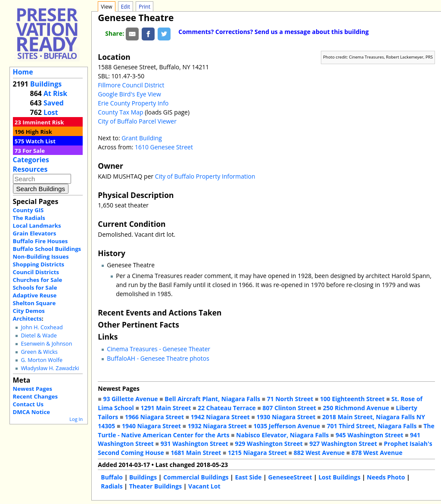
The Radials (29, 218)
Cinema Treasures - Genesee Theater (158, 349)
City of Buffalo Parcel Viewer (137, 121)
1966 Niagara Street (154, 417)
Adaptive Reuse (35, 295)
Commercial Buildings (196, 477)
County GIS (28, 210)
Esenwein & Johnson (46, 344)
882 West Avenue (319, 453)
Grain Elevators (35, 233)
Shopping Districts (39, 264)
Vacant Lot (204, 486)
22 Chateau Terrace (227, 408)
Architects (27, 318)
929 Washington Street (269, 444)
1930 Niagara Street (286, 417)
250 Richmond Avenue (356, 408)
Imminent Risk (43, 122)
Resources (30, 169)
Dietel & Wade (39, 335)
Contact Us (28, 404)
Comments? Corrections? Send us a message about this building (273, 32)
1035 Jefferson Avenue (287, 426)
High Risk (39, 132)
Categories (31, 160)
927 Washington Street (343, 444)
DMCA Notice (31, 412)
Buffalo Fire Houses (40, 241)
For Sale (34, 151)
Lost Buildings (339, 477)
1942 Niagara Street (220, 417)
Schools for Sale (35, 288)
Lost (51, 112)
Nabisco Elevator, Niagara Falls (282, 435)
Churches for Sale (38, 280)
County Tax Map (120, 112)
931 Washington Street (194, 444)
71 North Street (290, 399)
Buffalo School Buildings (47, 249)
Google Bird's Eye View (129, 94)
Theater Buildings (155, 486)
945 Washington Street (369, 435)
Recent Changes (36, 396)
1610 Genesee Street (164, 147)
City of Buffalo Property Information (205, 176)
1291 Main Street (166, 408)
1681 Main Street (196, 453)
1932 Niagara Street (217, 426)
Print (144, 7)
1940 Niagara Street (151, 426)
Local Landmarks (37, 226)
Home (23, 72)
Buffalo (112, 477)
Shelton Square (34, 303)
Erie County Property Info (133, 103)
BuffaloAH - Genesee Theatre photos (158, 358)
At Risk (55, 93)
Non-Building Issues (41, 257)
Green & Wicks (39, 352)
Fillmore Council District (131, 85)
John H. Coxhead (42, 327)
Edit (126, 7)
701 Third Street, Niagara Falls (372, 426)
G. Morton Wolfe (42, 360)
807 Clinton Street (289, 408)
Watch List (41, 141)
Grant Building (142, 138)
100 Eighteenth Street (352, 399)
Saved (54, 103)
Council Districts (36, 272)
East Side (248, 477)
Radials (112, 486)
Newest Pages (33, 389)
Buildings (46, 84)
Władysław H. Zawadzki (50, 368)
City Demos (29, 311)
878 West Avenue (377, 453)
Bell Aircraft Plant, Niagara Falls (212, 399)
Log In (76, 419)
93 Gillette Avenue (130, 399)
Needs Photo (386, 477)
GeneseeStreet (290, 477)
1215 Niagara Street (257, 453)
